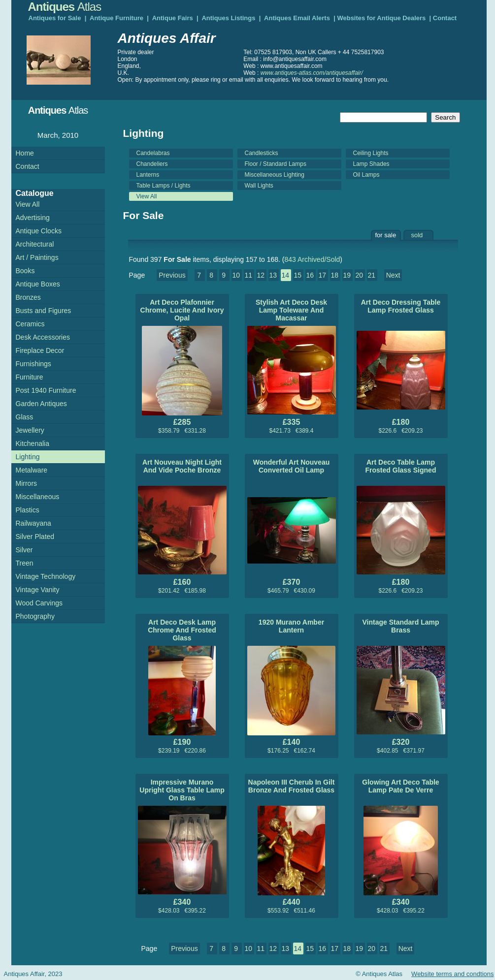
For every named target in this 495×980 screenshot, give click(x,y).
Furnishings (33, 364)
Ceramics (30, 324)
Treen (25, 563)
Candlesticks (262, 153)
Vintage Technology (46, 576)
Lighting (28, 457)
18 (334, 275)
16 (310, 275)
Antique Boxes (38, 284)
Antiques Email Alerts (297, 18)
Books (25, 271)
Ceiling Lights (371, 153)
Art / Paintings (37, 257)
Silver (24, 550)
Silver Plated (35, 537)
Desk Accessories (43, 337)
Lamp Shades (371, 164)
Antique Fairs (173, 18)
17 (322, 275)
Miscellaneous (38, 497)
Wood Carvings (39, 603)
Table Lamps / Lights (164, 186)
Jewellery (30, 430)
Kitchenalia (33, 443)
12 (261, 275)
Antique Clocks (39, 231)
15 (297, 275)
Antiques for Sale (55, 18)
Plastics (28, 510)
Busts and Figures (44, 311)
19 (347, 275)
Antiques (65, 7)
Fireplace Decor (40, 350)
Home (25, 153)
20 (359, 275)
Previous (172, 275)
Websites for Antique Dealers (381, 18)
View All (147, 196)
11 (248, 275)
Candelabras (153, 153)
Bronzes (28, 297)
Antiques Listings (228, 18)
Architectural (35, 244)
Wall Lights (259, 186)
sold (417, 235)
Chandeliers (152, 164)
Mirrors (27, 483)
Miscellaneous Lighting (275, 175)
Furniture (30, 377)
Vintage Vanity (38, 590)
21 (371, 275)
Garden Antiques (41, 404)
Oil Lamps (366, 175)
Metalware (32, 470)
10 (236, 275)
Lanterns (148, 175)
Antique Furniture (116, 18)
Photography (35, 616)
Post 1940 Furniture (46, 390)
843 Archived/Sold (313, 259)
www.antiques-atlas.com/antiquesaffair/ (312, 73)
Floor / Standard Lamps (276, 164)
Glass (25, 417)
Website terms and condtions (452, 974)
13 (273, 275)
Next (393, 275)
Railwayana (33, 523)
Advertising (33, 218)
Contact (445, 18)
